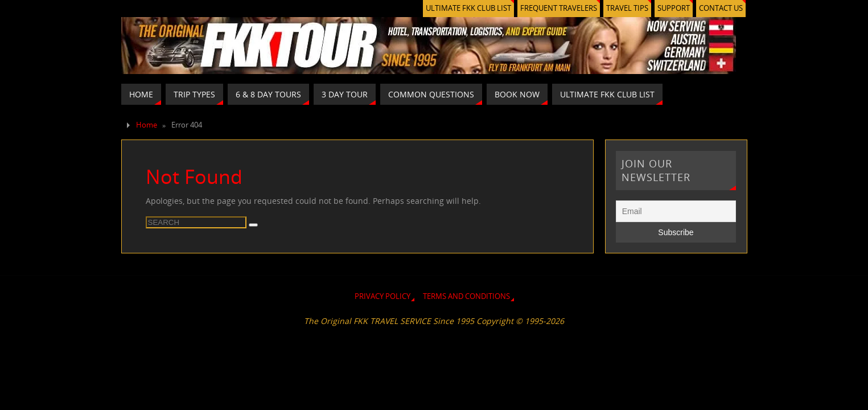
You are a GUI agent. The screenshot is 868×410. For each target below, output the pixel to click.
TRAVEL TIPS (627, 8)
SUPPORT (674, 8)
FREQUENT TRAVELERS (559, 8)
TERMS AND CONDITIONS (466, 296)
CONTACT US (721, 8)
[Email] (676, 211)
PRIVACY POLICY (382, 296)
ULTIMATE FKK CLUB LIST (468, 8)
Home (147, 125)
